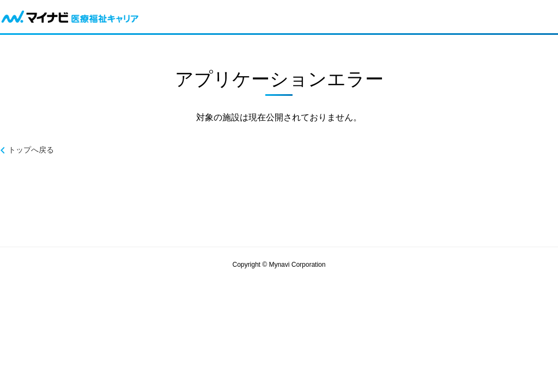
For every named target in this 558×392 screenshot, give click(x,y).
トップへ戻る (31, 150)
